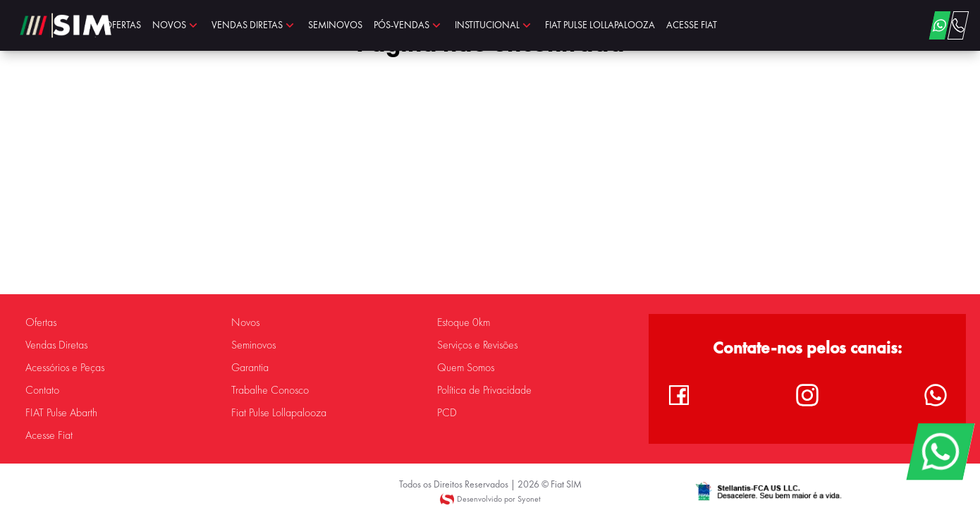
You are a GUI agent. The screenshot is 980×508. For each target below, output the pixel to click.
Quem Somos (466, 368)
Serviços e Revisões (477, 345)
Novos (245, 322)
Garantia (250, 368)
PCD (447, 413)
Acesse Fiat (49, 435)
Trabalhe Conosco (270, 390)
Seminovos (253, 345)
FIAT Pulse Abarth (61, 413)
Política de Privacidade (484, 390)
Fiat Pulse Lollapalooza (279, 413)
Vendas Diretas (56, 345)
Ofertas (41, 322)
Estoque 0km (464, 322)
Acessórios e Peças (65, 368)
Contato (42, 390)
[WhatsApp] (940, 452)
